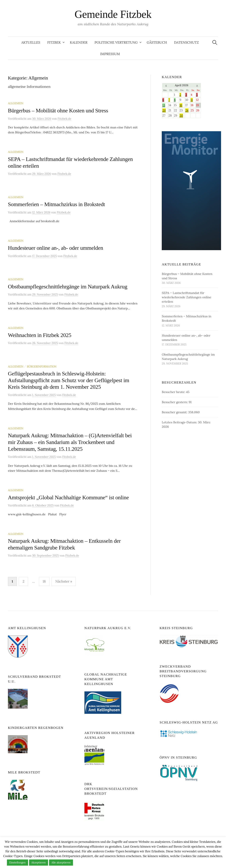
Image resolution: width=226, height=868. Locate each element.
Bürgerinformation (42, 367)
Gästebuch (157, 42)
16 (181, 105)
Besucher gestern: (175, 402)
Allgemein (16, 103)
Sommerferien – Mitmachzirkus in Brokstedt (56, 204)
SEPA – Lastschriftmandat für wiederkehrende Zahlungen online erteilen (186, 297)
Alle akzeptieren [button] (61, 863)
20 (164, 110)
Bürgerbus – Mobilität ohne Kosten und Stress (58, 111)
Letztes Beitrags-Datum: (180, 422)
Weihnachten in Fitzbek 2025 (40, 335)
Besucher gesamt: (175, 412)
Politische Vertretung (116, 42)
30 (181, 115)
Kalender (79, 42)
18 (44, 581)
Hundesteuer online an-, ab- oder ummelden (55, 248)
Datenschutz (186, 42)
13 (164, 105)
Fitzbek (54, 42)
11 (192, 100)
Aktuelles (31, 42)
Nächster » (64, 581)
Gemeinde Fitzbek (113, 14)
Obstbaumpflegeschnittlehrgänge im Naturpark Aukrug (68, 287)
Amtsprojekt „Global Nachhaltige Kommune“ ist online (68, 497)
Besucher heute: (174, 392)
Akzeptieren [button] (39, 863)
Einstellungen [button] (17, 863)
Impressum (110, 54)
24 (187, 110)
